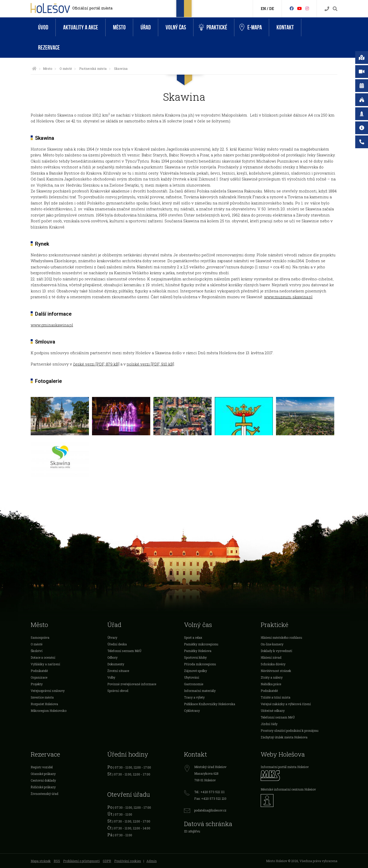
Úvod (43, 27)
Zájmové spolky (195, 671)
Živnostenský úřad (44, 794)
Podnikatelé (39, 671)
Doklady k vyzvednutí (276, 651)
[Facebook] (292, 8)
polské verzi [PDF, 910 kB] (150, 364)
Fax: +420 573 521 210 (210, 798)
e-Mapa (251, 28)
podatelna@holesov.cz (210, 810)
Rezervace (49, 48)
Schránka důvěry (273, 664)
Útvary (112, 637)
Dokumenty (116, 664)
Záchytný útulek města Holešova (284, 737)
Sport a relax (193, 637)
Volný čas (176, 27)
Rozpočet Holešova (44, 704)
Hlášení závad (271, 657)
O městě (66, 68)
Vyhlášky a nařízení (45, 664)
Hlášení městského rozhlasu (281, 637)
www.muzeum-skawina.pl (288, 297)
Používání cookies (128, 861)
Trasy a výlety (194, 697)
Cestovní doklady (43, 780)
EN (263, 9)
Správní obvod (118, 691)
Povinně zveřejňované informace (132, 684)
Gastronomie (194, 684)
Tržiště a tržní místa (275, 697)
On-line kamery (272, 644)
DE (272, 9)
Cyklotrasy (192, 711)
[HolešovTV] (300, 8)
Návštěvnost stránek (276, 671)
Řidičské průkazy (43, 787)
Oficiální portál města (92, 8)
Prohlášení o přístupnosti (81, 861)
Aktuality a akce (81, 27)
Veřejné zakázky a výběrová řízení (286, 704)
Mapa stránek (41, 861)
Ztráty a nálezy (272, 677)
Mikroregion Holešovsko (49, 711)
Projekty (37, 684)
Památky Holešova (198, 651)
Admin (152, 861)
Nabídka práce (271, 684)
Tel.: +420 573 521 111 (209, 792)
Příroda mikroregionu (200, 664)
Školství (37, 651)
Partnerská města (93, 68)
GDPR (107, 861)
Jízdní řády (269, 724)
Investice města (42, 697)
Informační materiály (200, 691)
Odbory (112, 657)
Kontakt (285, 27)
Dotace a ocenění (43, 657)
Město (119, 27)
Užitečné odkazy (273, 711)
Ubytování (192, 677)
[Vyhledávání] (335, 9)
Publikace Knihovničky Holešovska (210, 704)
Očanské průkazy (43, 774)
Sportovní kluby (195, 657)
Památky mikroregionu (201, 644)
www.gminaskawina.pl (52, 325)
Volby (111, 677)
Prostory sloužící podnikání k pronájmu (290, 730)
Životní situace (118, 671)
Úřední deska (117, 644)
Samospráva (40, 637)
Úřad (146, 27)
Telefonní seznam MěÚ (124, 651)
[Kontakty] (327, 9)
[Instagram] (307, 8)
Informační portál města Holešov (285, 767)
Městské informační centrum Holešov (288, 789)
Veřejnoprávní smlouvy (48, 691)
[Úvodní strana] (34, 68)
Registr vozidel (42, 767)
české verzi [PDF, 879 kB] (96, 364)
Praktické (213, 27)
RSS (57, 861)
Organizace (39, 677)
